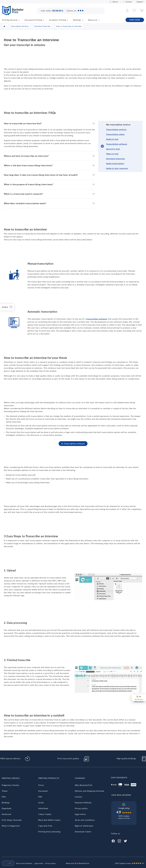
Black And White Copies (49, 820)
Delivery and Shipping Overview (90, 791)
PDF (40, 797)
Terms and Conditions (85, 820)
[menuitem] (7, 863)
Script (41, 803)
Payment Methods (83, 803)
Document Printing (33, 20)
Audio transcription (115, 163)
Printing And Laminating (49, 832)
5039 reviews (124, 816)
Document (43, 791)
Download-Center (83, 832)
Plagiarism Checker (11, 785)
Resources (93, 20)
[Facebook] (113, 841)
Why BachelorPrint (84, 785)
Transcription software (117, 144)
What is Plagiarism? (11, 826)
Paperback (7, 808)
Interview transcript (115, 159)
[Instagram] (119, 841)
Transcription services (116, 129)
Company (80, 778)
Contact (129, 2)
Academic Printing (58, 20)
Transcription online (115, 134)
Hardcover (7, 814)
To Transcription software (73, 444)
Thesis (5, 791)
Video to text (112, 154)
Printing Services (10, 20)
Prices (41, 785)
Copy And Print (45, 826)
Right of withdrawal (84, 826)
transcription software (97, 319)
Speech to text (113, 149)
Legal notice (80, 814)
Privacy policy (81, 808)
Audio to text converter (117, 168)
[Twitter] (125, 841)
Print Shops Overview (12, 820)
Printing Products (49, 778)
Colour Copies (45, 814)
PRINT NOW (135, 20)
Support (140, 2)
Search (115, 2)
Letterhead (43, 808)
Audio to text (112, 139)
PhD (4, 797)
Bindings (77, 20)
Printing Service (11, 778)
